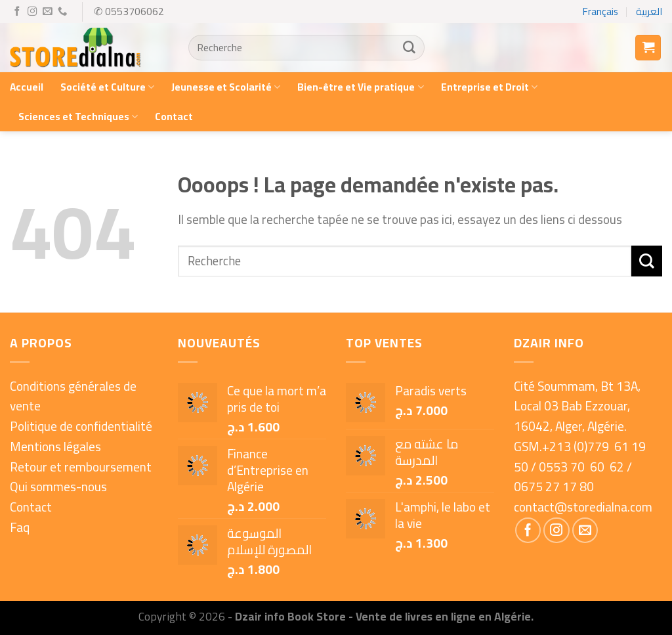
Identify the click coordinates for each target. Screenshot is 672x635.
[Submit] (409, 48)
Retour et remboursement (81, 467)
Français (600, 11)
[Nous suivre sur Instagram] (32, 12)
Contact (174, 117)
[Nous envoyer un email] (47, 12)
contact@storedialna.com (583, 507)
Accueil (27, 87)
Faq (20, 527)
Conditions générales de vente (73, 396)
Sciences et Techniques (78, 117)
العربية (649, 11)
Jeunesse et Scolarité (226, 87)
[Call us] (62, 12)
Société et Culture (107, 87)
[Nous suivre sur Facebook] (17, 12)
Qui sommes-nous (58, 487)
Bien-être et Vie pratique (360, 87)
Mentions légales (55, 447)
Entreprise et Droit (489, 87)
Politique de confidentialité (81, 426)
